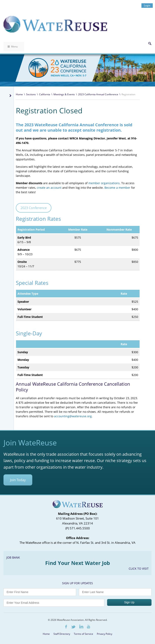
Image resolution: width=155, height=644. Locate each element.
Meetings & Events (64, 94)
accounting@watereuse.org (73, 416)
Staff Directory (62, 634)
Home (19, 94)
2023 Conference (34, 208)
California (45, 94)
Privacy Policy (105, 634)
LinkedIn (81, 627)
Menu (13, 47)
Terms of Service (83, 634)
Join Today (18, 480)
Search (150, 44)
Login (147, 5)
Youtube (88, 627)
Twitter (73, 627)
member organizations (104, 183)
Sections (31, 94)
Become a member (117, 188)
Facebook (66, 627)
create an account (50, 188)
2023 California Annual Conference (98, 94)
